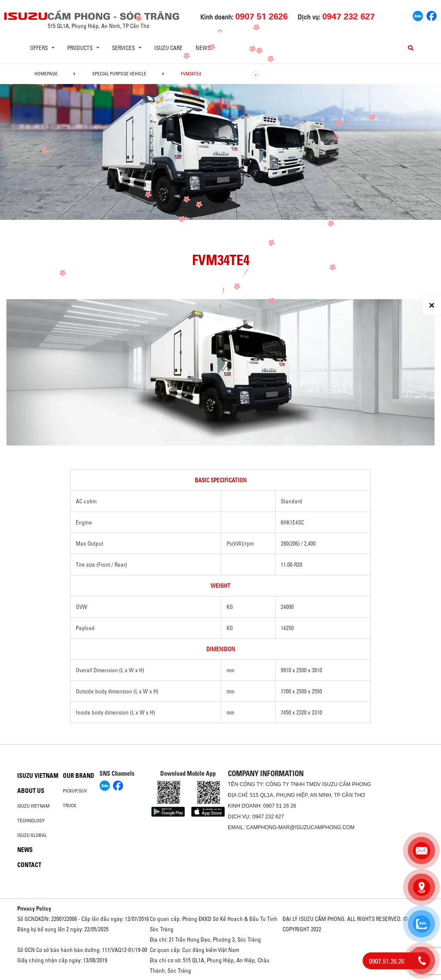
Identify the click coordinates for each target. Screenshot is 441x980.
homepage (46, 74)
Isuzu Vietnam (38, 776)
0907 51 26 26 (280, 806)
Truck (70, 805)
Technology (31, 821)
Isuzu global (32, 835)
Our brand (79, 776)
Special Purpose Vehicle (119, 74)
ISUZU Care (168, 48)
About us (31, 791)
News (203, 48)
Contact (29, 865)
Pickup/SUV (75, 791)
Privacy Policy (34, 908)
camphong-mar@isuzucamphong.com (301, 827)
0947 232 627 (268, 817)
